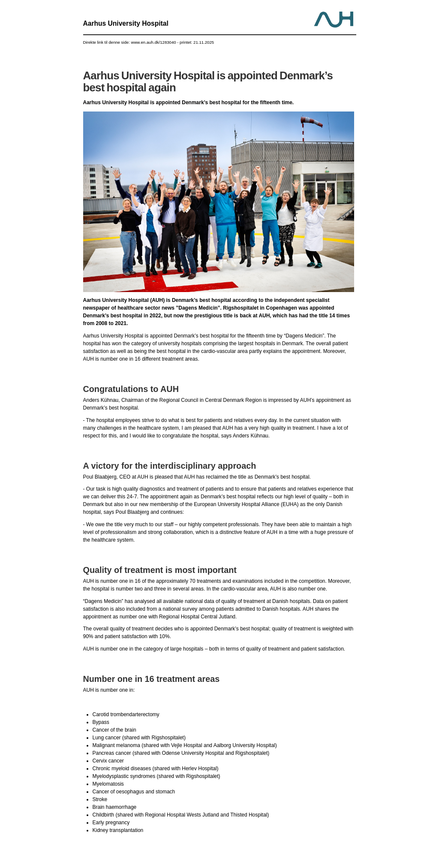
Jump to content (220, 0)
